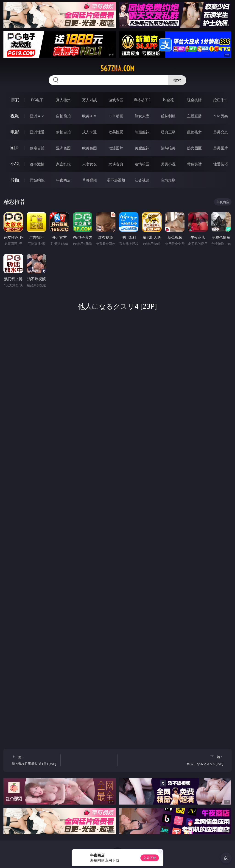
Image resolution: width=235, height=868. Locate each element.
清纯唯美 (168, 148)
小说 (15, 164)
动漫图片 (116, 148)
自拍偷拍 (63, 116)
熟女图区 (194, 148)
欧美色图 (90, 148)
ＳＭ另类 (221, 116)
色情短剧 (168, 180)
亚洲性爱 (37, 132)
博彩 (15, 100)
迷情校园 (142, 164)
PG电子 (37, 100)
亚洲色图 (63, 148)
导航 (15, 180)
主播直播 (194, 116)
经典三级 (168, 132)
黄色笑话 (194, 164)
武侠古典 (116, 164)
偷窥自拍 (37, 148)
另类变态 (221, 132)
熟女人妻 (142, 116)
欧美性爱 (116, 132)
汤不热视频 (116, 180)
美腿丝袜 (142, 148)
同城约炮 (37, 180)
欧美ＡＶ (90, 116)
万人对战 (90, 100)
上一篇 (35, 761)
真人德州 (63, 100)
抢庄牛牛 (221, 100)
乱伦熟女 (194, 132)
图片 (15, 148)
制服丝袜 (142, 132)
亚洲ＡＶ (37, 116)
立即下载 (150, 858)
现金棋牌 (194, 100)
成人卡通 (90, 132)
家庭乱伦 (63, 164)
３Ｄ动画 (116, 116)
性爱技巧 (221, 164)
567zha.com (117, 68)
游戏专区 (116, 100)
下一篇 (200, 761)
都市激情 (37, 164)
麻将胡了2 (142, 100)
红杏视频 (142, 180)
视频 (15, 116)
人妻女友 (90, 164)
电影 (15, 132)
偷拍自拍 (63, 132)
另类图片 (221, 148)
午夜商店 (63, 180)
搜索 (177, 80)
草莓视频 (90, 180)
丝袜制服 (168, 116)
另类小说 (168, 164)
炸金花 (168, 100)
